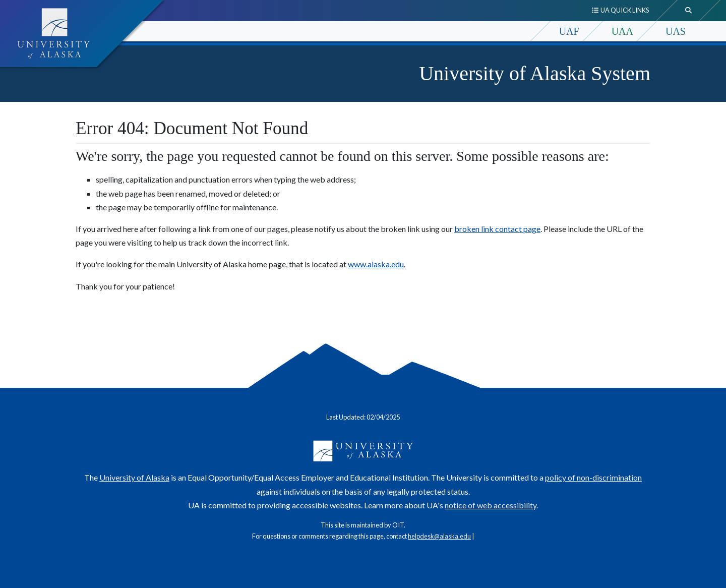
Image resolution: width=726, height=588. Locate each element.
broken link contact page (497, 229)
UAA (622, 31)
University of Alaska (134, 477)
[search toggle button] (689, 11)
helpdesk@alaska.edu (439, 536)
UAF (569, 31)
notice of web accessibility (491, 505)
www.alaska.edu (376, 264)
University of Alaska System (535, 73)
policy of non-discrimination (593, 477)
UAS (676, 31)
